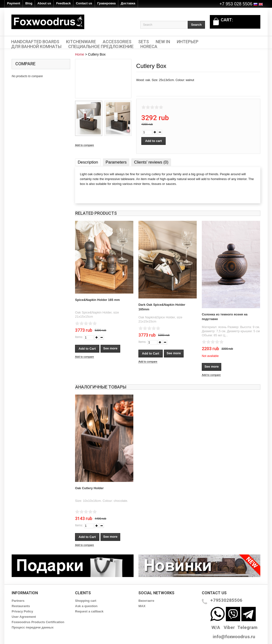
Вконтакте (146, 601)
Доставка (128, 3)
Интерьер (188, 42)
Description (88, 162)
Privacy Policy (22, 611)
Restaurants (21, 606)
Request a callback (89, 611)
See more (110, 348)
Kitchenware (81, 42)
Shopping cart (86, 601)
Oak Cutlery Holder (89, 488)
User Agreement (24, 617)
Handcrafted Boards (35, 42)
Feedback (63, 3)
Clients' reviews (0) (151, 162)
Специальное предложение (101, 47)
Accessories (117, 42)
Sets (144, 42)
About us (44, 3)
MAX (142, 606)
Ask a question (86, 606)
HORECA (149, 47)
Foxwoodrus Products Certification (38, 622)
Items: (79, 337)
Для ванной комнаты (36, 47)
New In (163, 42)
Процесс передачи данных (33, 627)
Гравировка (107, 3)
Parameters (116, 162)
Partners (18, 601)
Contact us (84, 3)
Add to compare (85, 145)
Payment (14, 3)
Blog (29, 3)
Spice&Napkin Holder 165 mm (97, 300)
